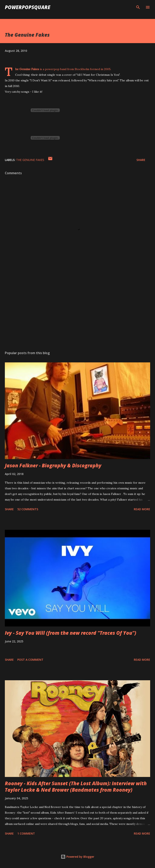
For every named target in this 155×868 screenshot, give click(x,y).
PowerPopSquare (28, 7)
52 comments (28, 509)
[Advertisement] (77, 310)
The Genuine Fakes (30, 160)
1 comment (26, 833)
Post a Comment (30, 660)
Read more (142, 509)
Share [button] (141, 160)
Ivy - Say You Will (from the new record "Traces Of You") (71, 633)
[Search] (138, 7)
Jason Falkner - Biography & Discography (53, 465)
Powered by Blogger (77, 857)
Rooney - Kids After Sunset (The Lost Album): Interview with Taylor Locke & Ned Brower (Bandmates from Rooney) (76, 787)
